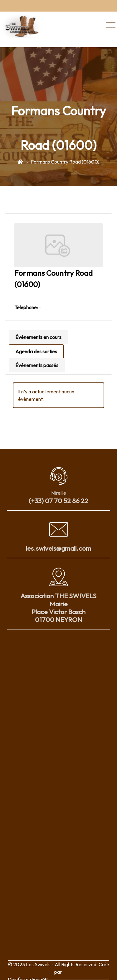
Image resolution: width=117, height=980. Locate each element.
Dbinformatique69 (28, 976)
